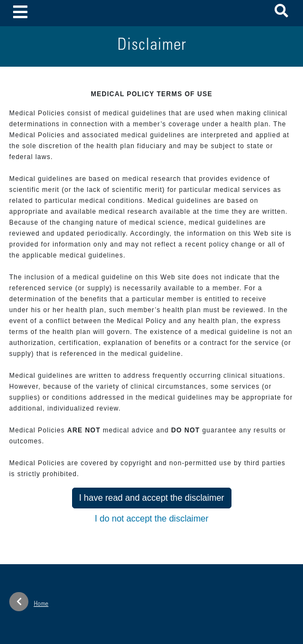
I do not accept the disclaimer (152, 519)
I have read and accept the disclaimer (152, 498)
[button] (281, 13)
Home (29, 602)
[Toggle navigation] (20, 13)
